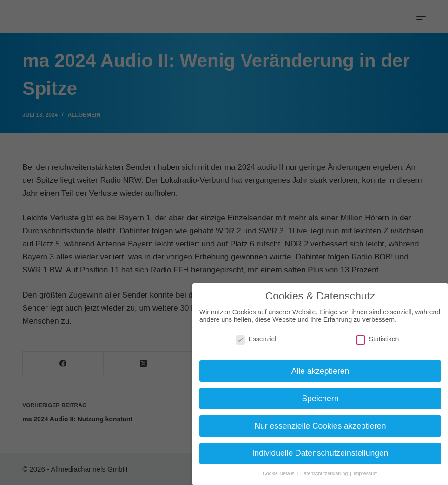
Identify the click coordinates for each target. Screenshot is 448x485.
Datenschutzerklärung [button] (325, 473)
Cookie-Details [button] (279, 473)
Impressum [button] (366, 473)
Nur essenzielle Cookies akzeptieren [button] (320, 426)
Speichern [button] (320, 399)
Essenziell (257, 339)
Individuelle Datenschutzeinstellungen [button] (320, 453)
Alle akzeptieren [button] (320, 371)
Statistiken (378, 339)
